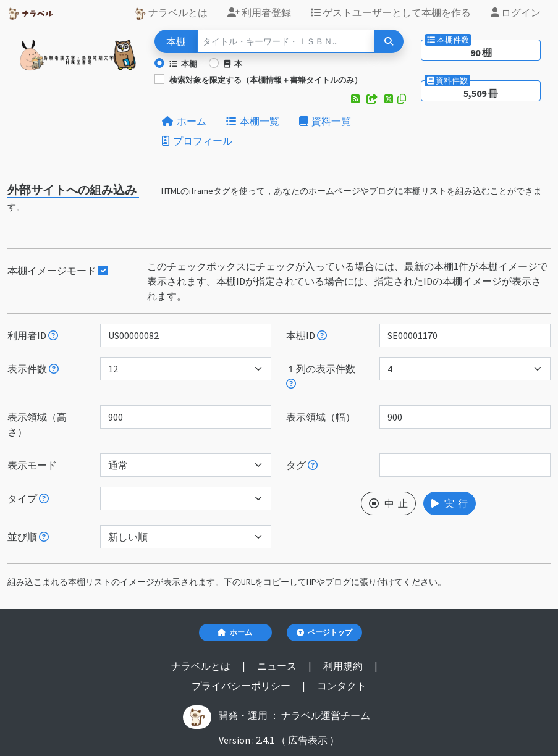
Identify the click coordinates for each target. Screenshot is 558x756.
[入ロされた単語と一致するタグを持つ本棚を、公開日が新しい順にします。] (313, 465)
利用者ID (33, 335)
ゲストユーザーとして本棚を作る (391, 12)
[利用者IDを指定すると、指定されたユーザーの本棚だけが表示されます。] (53, 335)
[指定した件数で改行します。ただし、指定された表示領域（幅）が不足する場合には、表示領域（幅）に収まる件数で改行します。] (291, 384)
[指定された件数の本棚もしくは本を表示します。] (54, 369)
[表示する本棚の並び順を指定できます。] (44, 537)
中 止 (388, 503)
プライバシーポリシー (242, 686)
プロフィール (197, 141)
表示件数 (33, 369)
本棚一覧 (253, 121)
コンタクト (342, 686)
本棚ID (306, 335)
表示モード (32, 465)
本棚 (183, 64)
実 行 (450, 503)
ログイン (516, 12)
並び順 (28, 537)
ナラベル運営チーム (326, 715)
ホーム (184, 121)
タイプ (28, 498)
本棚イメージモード (58, 271)
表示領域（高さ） (37, 424)
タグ (302, 465)
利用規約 (344, 666)
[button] (356, 99)
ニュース (278, 666)
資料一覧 (325, 121)
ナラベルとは (171, 13)
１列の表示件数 (321, 376)
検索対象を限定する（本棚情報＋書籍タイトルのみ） (266, 80)
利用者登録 (259, 12)
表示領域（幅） (321, 417)
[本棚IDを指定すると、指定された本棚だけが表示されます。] (322, 335)
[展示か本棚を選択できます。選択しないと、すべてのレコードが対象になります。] (44, 498)
